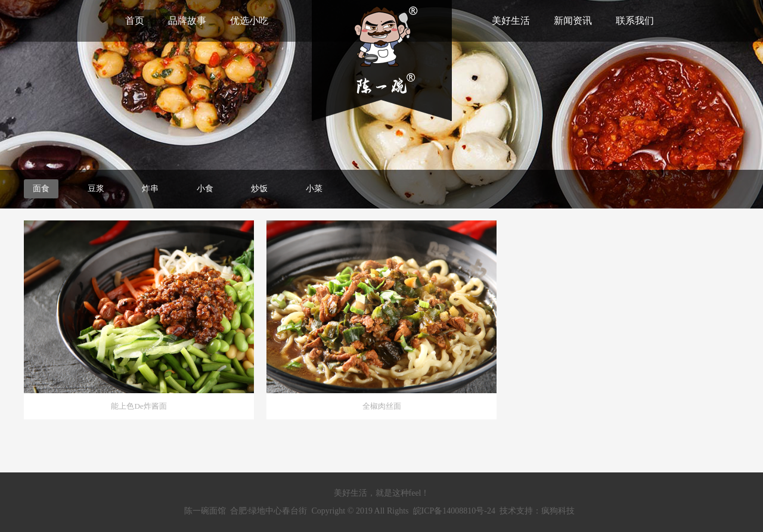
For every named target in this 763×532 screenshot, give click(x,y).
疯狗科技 (558, 511)
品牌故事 (187, 21)
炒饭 (259, 189)
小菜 (314, 189)
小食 (205, 189)
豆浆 (96, 189)
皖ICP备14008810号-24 (454, 511)
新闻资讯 (573, 21)
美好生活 (511, 21)
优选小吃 (249, 21)
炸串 (150, 189)
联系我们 (635, 21)
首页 (135, 21)
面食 (41, 189)
